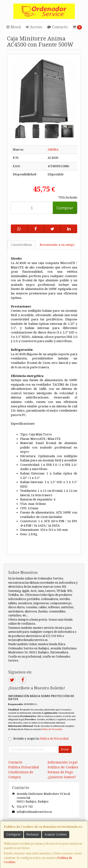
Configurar (13, 834)
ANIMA (53, 150)
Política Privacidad (24, 767)
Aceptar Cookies (56, 834)
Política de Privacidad (52, 729)
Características (21, 245)
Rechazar (33, 834)
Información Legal (63, 762)
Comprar (65, 208)
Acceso (34, 27)
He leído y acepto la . (41, 739)
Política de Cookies (63, 767)
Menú (14, 27)
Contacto (57, 27)
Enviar (65, 749)
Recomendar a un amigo (57, 245)
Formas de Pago (60, 772)
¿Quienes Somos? (62, 777)
